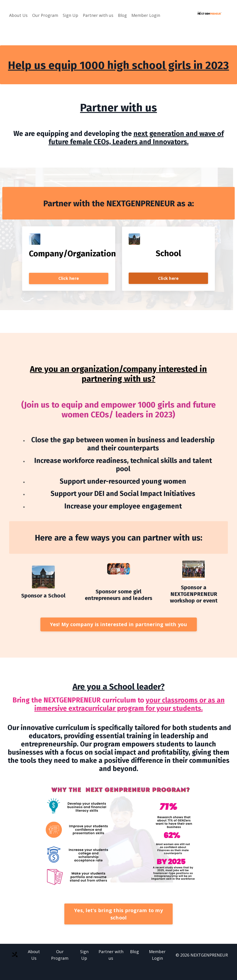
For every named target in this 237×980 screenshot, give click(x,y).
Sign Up (70, 15)
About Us (18, 15)
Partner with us (98, 15)
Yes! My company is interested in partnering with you (119, 625)
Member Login (146, 15)
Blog (122, 15)
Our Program (45, 15)
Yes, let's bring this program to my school (118, 915)
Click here (69, 279)
